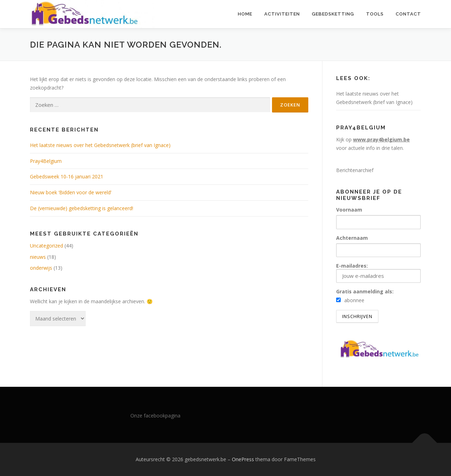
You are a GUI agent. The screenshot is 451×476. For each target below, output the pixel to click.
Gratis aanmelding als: (365, 291)
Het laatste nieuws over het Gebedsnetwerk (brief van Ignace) (100, 145)
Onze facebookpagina (155, 416)
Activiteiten (282, 14)
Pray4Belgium (46, 161)
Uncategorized (47, 246)
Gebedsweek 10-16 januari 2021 (67, 176)
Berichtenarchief (355, 170)
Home (245, 14)
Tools (375, 14)
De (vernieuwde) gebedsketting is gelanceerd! (82, 208)
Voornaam (349, 210)
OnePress (243, 459)
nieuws (38, 257)
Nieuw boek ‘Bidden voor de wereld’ (71, 192)
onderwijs (41, 268)
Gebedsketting (333, 14)
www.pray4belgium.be (381, 139)
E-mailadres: (378, 273)
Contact (408, 14)
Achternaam (352, 238)
